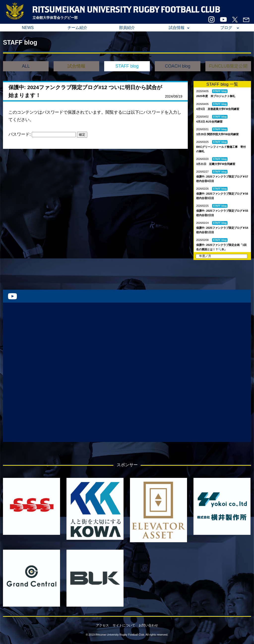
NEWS (28, 28)
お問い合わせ (148, 625)
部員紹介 (127, 28)
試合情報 (177, 28)
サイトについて (124, 625)
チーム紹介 (77, 28)
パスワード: (42, 134)
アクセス (102, 625)
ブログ (226, 28)
